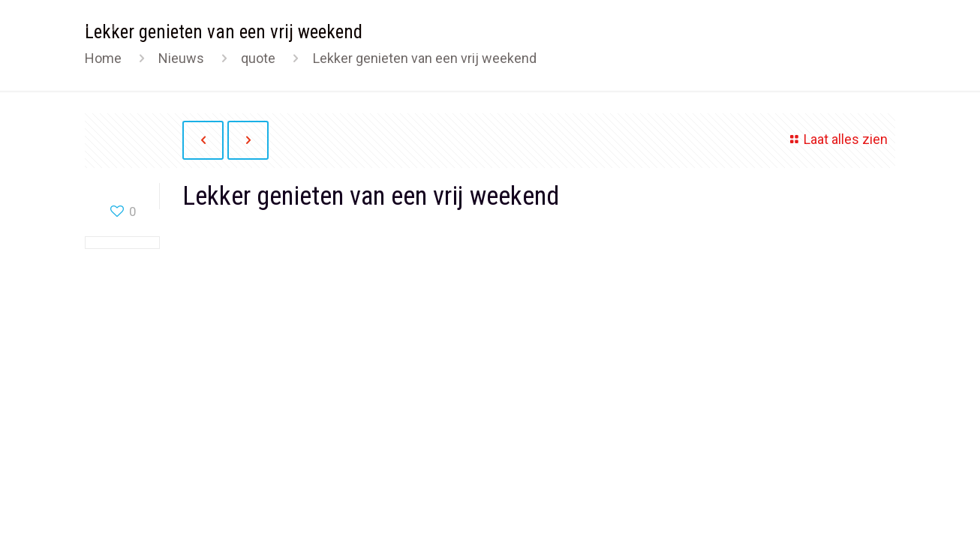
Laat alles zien (836, 139)
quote (258, 58)
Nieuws (181, 58)
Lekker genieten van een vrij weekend (425, 58)
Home (103, 58)
